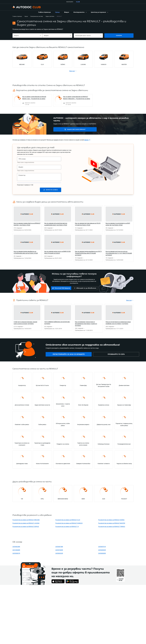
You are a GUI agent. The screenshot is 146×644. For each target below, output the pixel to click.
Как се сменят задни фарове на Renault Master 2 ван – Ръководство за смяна (34, 98)
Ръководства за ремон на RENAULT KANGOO (69, 523)
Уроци (26, 16)
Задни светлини (50, 16)
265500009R (102, 553)
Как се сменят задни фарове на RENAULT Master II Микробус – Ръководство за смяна (77, 98)
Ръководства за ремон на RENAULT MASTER (112, 523)
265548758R (59, 547)
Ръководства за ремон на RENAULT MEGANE (26, 520)
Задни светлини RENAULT (66, 129)
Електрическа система (37, 16)
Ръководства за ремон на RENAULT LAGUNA (26, 523)
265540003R (102, 550)
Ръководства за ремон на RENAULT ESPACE (26, 526)
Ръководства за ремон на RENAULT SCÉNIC (111, 520)
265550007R (16, 553)
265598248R (16, 547)
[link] (44, 12)
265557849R (59, 550)
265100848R (16, 550)
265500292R (59, 553)
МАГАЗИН (70, 2)
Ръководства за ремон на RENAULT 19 (67, 526)
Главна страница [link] (17, 16)
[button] (80, 12)
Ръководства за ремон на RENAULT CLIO (68, 520)
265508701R (102, 547)
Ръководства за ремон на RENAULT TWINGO (112, 526)
